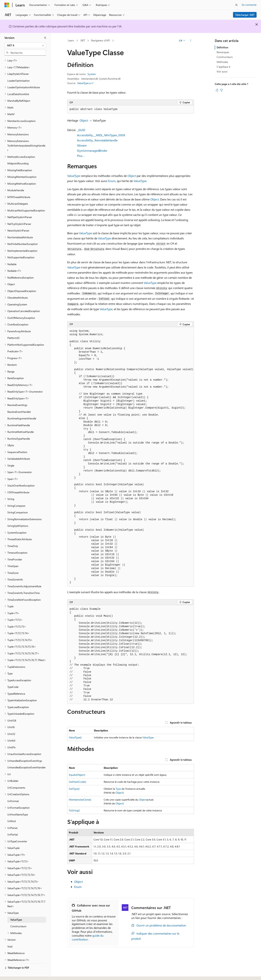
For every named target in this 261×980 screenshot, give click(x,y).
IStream (82, 145)
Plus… (81, 156)
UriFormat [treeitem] (13, 791)
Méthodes (222, 62)
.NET (83, 40)
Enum (112, 181)
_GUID (81, 130)
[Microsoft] (7, 5)
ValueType (74, 176)
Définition (222, 47)
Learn (71, 40)
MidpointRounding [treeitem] (18, 153)
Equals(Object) (77, 775)
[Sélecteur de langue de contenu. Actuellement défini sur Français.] (13, 974)
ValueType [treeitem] (16, 909)
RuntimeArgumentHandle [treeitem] (22, 408)
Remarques (223, 52)
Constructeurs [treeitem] (18, 916)
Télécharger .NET (245, 15)
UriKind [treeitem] (12, 811)
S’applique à (223, 67)
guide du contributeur (88, 937)
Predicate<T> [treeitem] (15, 341)
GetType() (74, 789)
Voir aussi (222, 71)
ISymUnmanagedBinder (92, 150)
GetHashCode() (77, 782)
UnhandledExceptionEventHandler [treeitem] (27, 757)
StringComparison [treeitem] (18, 502)
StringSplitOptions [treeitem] (18, 516)
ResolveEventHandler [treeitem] (19, 402)
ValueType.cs (84, 83)
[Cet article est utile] (217, 90)
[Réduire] (45, 38)
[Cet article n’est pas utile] (221, 90)
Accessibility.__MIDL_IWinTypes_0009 (101, 135)
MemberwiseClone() (80, 800)
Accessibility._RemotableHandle (97, 140)
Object (84, 120)
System (92, 74)
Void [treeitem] (10, 936)
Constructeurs (225, 57)
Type (118, 789)
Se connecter (249, 5)
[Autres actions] (191, 41)
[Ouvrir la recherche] (237, 5)
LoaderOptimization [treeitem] (19, 71)
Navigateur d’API (100, 40)
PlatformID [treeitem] (13, 328)
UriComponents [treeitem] (16, 777)
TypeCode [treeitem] (13, 677)
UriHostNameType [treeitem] (18, 804)
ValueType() (75, 737)
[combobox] (25, 45)
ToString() (74, 810)
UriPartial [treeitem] (13, 824)
